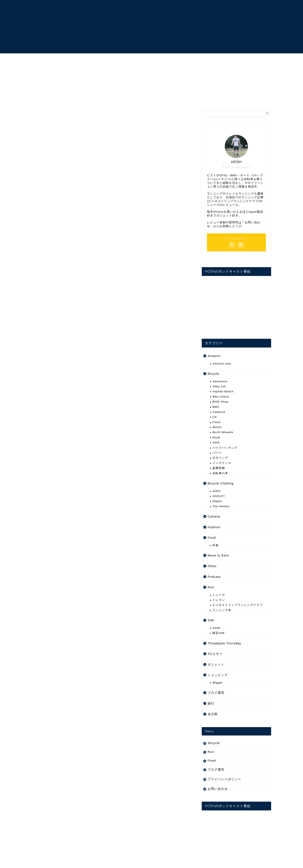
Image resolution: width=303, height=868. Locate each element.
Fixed (43, 115)
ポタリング (220, 458)
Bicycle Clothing (221, 483)
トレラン (219, 600)
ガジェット (216, 664)
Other (212, 566)
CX (215, 417)
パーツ (217, 453)
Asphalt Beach (223, 391)
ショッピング (218, 675)
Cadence (219, 412)
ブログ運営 (216, 693)
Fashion (214, 527)
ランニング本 (222, 610)
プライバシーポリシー (224, 779)
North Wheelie (223, 432)
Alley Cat (219, 386)
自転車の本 (220, 473)
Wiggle (217, 683)
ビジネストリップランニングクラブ (238, 605)
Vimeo (112, 306)
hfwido (96, 306)
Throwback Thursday (224, 643)
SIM (211, 620)
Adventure (220, 381)
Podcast (214, 577)
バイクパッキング (225, 448)
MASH (217, 427)
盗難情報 (219, 468)
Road (216, 437)
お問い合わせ (218, 789)
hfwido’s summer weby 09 (60, 306)
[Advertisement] (112, 196)
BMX (216, 407)
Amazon (214, 356)
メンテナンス (222, 463)
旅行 (211, 703)
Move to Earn (218, 555)
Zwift (216, 442)
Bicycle (213, 374)
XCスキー (215, 654)
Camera (214, 516)
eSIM (216, 628)
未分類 (213, 714)
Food (212, 538)
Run (211, 587)
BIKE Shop (220, 402)
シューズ (219, 595)
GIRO (217, 491)
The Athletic (221, 506)
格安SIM (218, 633)
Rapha (217, 501)
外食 (216, 545)
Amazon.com (222, 364)
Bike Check (221, 397)
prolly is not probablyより (59, 318)
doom (60, 344)
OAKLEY (219, 496)
